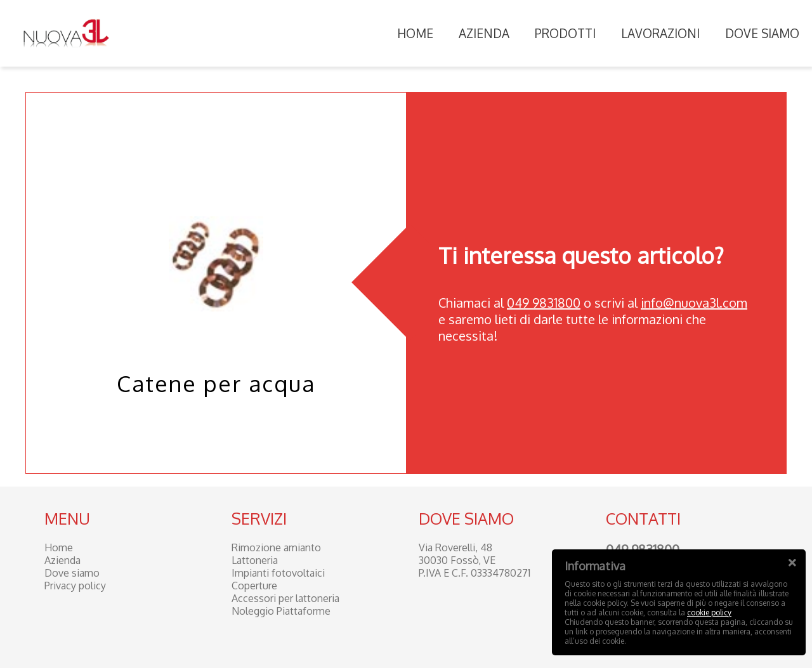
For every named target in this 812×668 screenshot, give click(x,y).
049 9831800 (544, 303)
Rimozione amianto (276, 547)
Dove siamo (762, 33)
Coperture (254, 586)
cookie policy (709, 612)
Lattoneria (255, 560)
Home (415, 33)
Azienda (484, 33)
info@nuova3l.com (694, 303)
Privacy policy (75, 586)
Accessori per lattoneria (285, 598)
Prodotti (565, 33)
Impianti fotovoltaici (278, 573)
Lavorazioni (660, 33)
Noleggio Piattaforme (281, 611)
